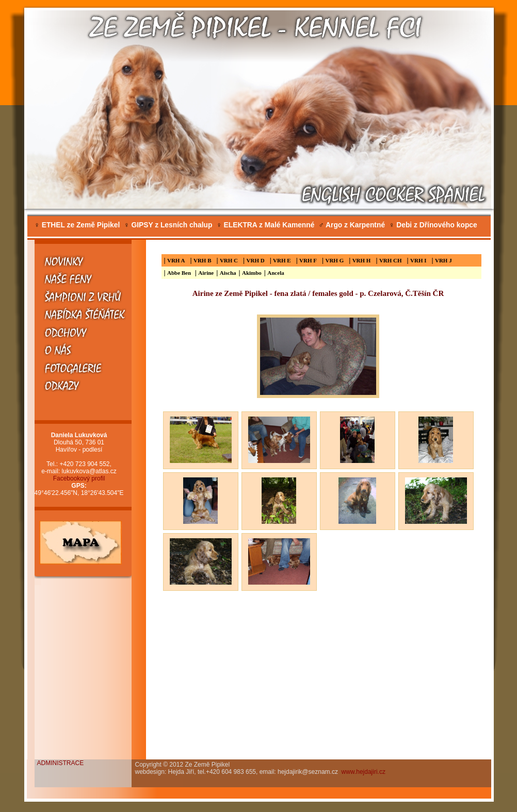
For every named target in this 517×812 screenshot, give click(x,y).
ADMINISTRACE (61, 763)
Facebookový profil (79, 478)
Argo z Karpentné (352, 225)
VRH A (176, 260)
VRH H (362, 260)
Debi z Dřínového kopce (433, 225)
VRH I (418, 260)
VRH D (256, 260)
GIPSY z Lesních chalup (168, 225)
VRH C (229, 260)
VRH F (308, 260)
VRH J (443, 260)
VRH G (334, 260)
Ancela (276, 273)
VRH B (203, 260)
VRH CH (391, 260)
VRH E (282, 260)
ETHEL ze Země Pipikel (77, 225)
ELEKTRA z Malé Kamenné (265, 225)
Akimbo (252, 273)
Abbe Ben (180, 273)
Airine (206, 273)
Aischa (228, 273)
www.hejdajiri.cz (363, 772)
